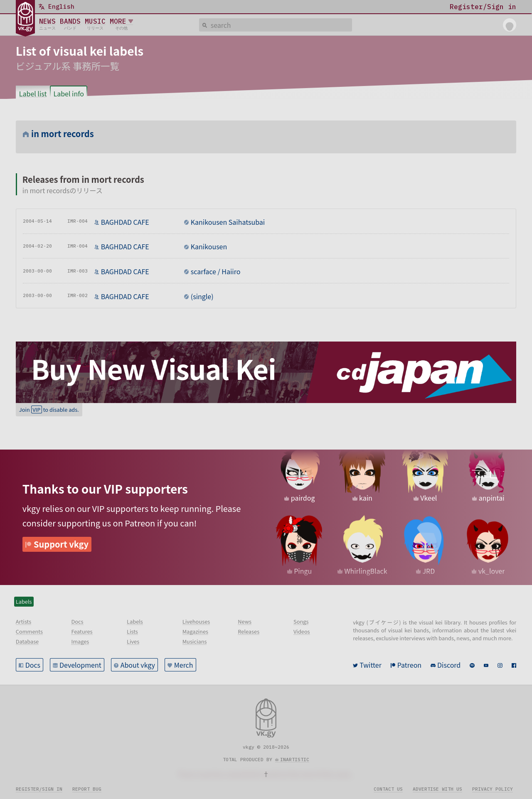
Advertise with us (437, 789)
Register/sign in (39, 789)
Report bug (87, 789)
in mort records (63, 134)
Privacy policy (493, 789)
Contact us (388, 789)
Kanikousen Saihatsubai (228, 222)
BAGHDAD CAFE (125, 222)
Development (80, 665)
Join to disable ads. (49, 409)
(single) (202, 296)
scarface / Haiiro (216, 271)
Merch (184, 665)
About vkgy (138, 665)
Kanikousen (209, 246)
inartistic (295, 760)
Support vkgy (61, 544)
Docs (33, 665)
